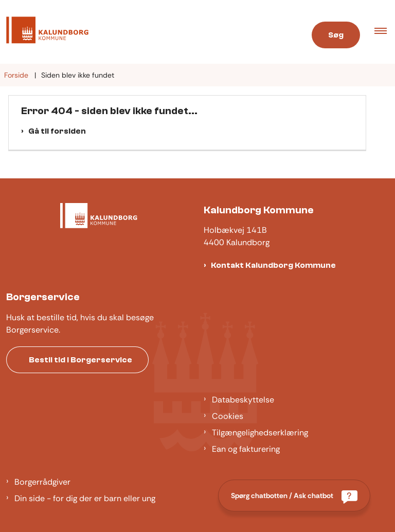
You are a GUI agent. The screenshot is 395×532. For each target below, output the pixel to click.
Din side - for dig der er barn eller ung (85, 498)
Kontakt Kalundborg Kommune (273, 265)
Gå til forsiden (57, 131)
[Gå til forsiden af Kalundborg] (44, 32)
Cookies (228, 416)
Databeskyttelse (243, 400)
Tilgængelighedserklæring (260, 433)
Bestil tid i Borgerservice (80, 360)
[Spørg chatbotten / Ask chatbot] (294, 496)
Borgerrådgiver (42, 482)
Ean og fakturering (246, 449)
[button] (385, 32)
